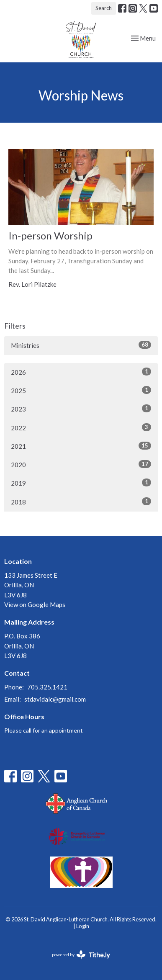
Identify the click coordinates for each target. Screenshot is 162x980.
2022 (81, 427)
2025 (81, 390)
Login (83, 926)
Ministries (81, 345)
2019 (81, 483)
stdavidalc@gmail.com (55, 699)
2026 (81, 372)
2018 (81, 502)
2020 (81, 464)
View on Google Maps (35, 604)
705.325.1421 (47, 687)
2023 (81, 409)
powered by (81, 955)
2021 (81, 446)
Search (104, 8)
